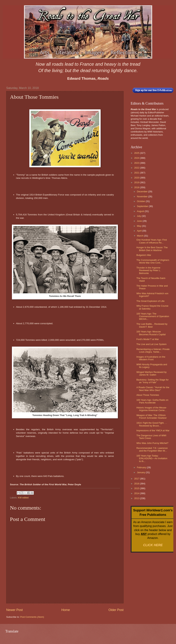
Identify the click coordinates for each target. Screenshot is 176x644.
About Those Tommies (148, 395)
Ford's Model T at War (148, 339)
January (141, 472)
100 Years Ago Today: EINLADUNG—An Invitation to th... (152, 458)
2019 (137, 182)
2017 (137, 479)
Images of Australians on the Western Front (151, 358)
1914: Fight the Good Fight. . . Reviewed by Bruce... (152, 424)
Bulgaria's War (144, 255)
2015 (137, 488)
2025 (137, 153)
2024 (137, 158)
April (139, 231)
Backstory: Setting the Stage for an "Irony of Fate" (152, 381)
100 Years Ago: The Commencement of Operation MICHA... (153, 316)
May (139, 226)
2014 (137, 493)
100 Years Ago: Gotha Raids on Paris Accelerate (152, 401)
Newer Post (14, 610)
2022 (137, 168)
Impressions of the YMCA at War (153, 430)
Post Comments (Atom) (32, 617)
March (140, 236)
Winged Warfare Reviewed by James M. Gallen (151, 373)
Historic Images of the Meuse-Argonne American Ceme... (152, 409)
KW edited (23, 498)
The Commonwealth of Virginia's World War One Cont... (153, 261)
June (140, 221)
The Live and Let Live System (151, 344)
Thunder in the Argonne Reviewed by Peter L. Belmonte (149, 270)
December (142, 191)
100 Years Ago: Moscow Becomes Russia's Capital (151, 333)
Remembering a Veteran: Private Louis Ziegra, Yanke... (153, 350)
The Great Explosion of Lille (150, 301)
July (139, 216)
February (142, 467)
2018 (137, 187)
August (141, 211)
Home (66, 610)
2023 (137, 163)
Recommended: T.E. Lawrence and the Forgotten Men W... (152, 449)
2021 (137, 173)
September (143, 206)
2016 (137, 484)
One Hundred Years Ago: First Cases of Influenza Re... (152, 241)
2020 (137, 178)
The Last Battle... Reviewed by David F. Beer (152, 325)
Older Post (116, 610)
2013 (137, 498)
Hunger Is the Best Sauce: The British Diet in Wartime (152, 249)
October (141, 201)
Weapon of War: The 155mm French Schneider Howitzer (151, 417)
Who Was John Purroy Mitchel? (152, 443)
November (142, 196)
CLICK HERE (153, 545)
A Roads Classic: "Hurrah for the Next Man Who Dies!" (153, 389)
